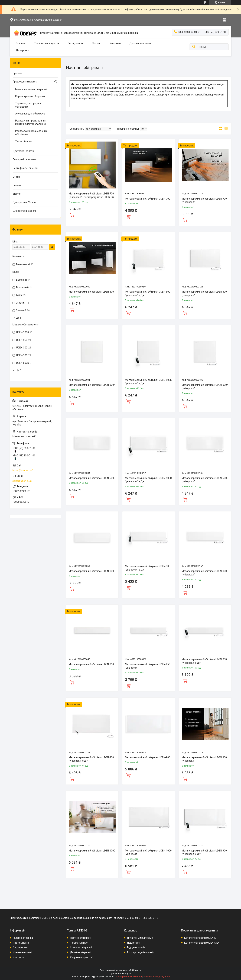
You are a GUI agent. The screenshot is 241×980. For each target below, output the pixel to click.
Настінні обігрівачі (81, 938)
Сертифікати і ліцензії (25, 168)
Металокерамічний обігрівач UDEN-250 (91, 664)
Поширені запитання (25, 159)
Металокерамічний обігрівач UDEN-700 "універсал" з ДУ (91, 759)
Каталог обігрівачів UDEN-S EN (202, 943)
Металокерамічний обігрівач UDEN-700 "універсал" (204, 200)
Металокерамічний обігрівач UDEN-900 (148, 757)
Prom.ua (137, 970)
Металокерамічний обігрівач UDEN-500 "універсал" (204, 293)
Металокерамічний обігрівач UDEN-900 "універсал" (204, 759)
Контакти (115, 43)
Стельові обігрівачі (81, 947)
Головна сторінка (23, 938)
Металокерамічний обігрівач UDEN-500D (92, 478)
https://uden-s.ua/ (23, 470)
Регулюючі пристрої (82, 957)
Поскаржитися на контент (129, 977)
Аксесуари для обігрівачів (30, 114)
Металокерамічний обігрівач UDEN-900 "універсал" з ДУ (204, 852)
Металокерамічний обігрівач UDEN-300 (91, 571)
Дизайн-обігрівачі (81, 952)
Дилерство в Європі (24, 211)
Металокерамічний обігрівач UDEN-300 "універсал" (204, 573)
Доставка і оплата (140, 43)
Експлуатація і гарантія (141, 952)
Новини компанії (22, 952)
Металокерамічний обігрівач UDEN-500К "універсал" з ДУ (148, 382)
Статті (16, 177)
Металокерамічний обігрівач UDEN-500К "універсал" (205, 387)
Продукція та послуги (25, 82)
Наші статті (134, 943)
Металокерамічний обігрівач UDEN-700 (148, 199)
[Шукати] (194, 47)
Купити (72, 215)
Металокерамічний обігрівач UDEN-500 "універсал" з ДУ (148, 293)
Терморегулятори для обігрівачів (28, 105)
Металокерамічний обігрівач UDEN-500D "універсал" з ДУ (148, 480)
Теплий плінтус (79, 943)
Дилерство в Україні (24, 202)
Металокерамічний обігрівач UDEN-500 (91, 292)
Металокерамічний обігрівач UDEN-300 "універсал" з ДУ (148, 568)
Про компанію (21, 943)
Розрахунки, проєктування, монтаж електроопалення (31, 122)
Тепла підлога (23, 141)
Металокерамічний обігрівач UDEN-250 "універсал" (148, 666)
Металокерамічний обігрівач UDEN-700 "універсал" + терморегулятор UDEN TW (91, 195)
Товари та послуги (45, 43)
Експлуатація (76, 43)
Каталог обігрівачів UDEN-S (200, 938)
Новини (17, 185)
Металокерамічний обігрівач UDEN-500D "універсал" (205, 480)
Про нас (97, 43)
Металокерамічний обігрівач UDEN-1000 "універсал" (148, 852)
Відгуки (17, 194)
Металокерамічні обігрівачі (31, 89)
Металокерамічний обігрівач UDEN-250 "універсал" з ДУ (204, 661)
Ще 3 (19, 370)
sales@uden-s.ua (22, 481)
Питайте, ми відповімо (140, 938)
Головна (21, 43)
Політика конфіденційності (157, 977)
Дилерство (22, 50)
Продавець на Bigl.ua (121, 973)
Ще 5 (19, 318)
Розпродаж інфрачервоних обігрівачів (31, 133)
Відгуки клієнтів (136, 947)
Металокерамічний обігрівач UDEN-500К (92, 385)
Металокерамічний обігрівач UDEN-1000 (92, 851)
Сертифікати (20, 947)
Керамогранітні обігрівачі (30, 96)
